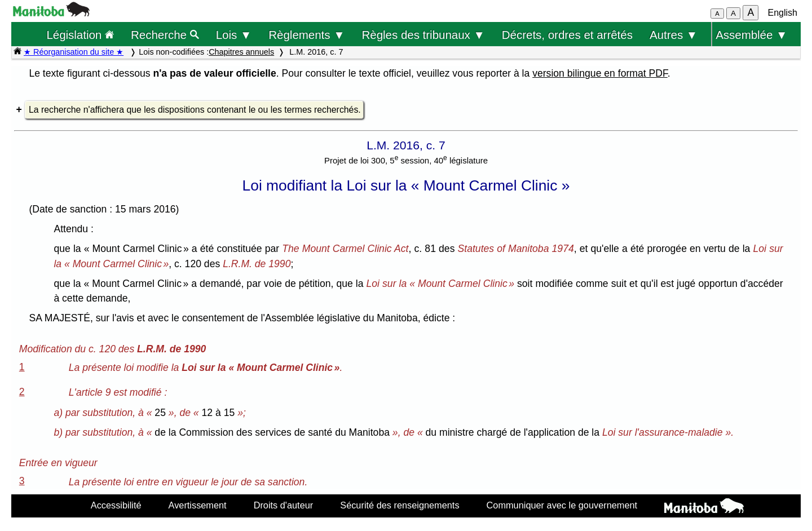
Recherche (165, 35)
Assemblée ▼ (751, 35)
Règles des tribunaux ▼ (423, 35)
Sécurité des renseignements (400, 505)
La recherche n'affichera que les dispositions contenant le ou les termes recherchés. (195, 110)
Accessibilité (116, 505)
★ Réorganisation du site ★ (74, 52)
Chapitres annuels (241, 52)
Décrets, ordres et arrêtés (567, 35)
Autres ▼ (674, 35)
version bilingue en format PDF (600, 73)
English (783, 13)
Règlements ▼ (306, 35)
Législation (80, 35)
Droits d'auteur (284, 505)
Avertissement (198, 505)
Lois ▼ (234, 35)
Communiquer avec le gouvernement (562, 505)
